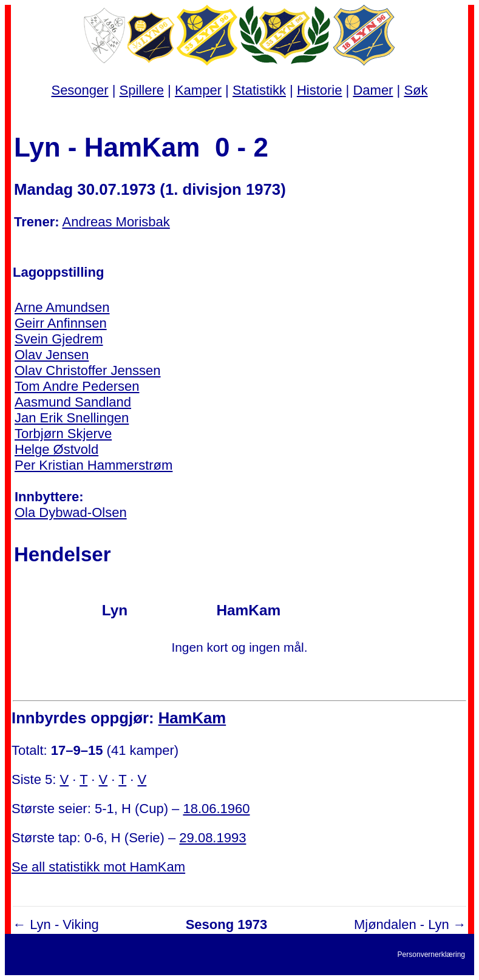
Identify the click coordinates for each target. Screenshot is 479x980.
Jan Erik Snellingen (72, 418)
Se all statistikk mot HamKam (98, 867)
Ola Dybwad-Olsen (71, 512)
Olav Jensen (52, 355)
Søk (416, 90)
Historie (320, 90)
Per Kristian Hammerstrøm (93, 465)
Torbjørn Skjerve (63, 434)
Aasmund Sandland (73, 402)
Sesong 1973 (227, 924)
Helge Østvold (56, 449)
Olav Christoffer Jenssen (87, 370)
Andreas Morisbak (116, 222)
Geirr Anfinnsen (61, 323)
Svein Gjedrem (59, 339)
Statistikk (259, 90)
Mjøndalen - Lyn (402, 924)
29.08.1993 (212, 838)
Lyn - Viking (64, 924)
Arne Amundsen (62, 307)
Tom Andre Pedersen (77, 386)
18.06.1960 (216, 809)
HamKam (192, 718)
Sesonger (80, 90)
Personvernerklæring (431, 955)
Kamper (198, 90)
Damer (373, 90)
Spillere (142, 90)
